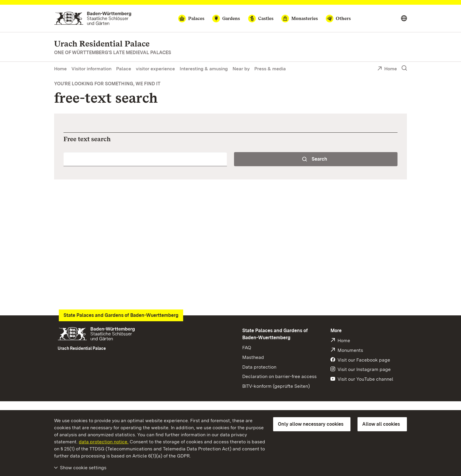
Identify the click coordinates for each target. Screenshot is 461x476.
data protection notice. (104, 442)
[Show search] (404, 68)
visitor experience (155, 69)
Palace (124, 69)
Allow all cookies (381, 424)
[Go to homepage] (93, 18)
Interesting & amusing (204, 69)
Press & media (270, 69)
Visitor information (91, 69)
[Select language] (404, 19)
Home (60, 69)
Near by (241, 69)
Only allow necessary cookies (311, 424)
